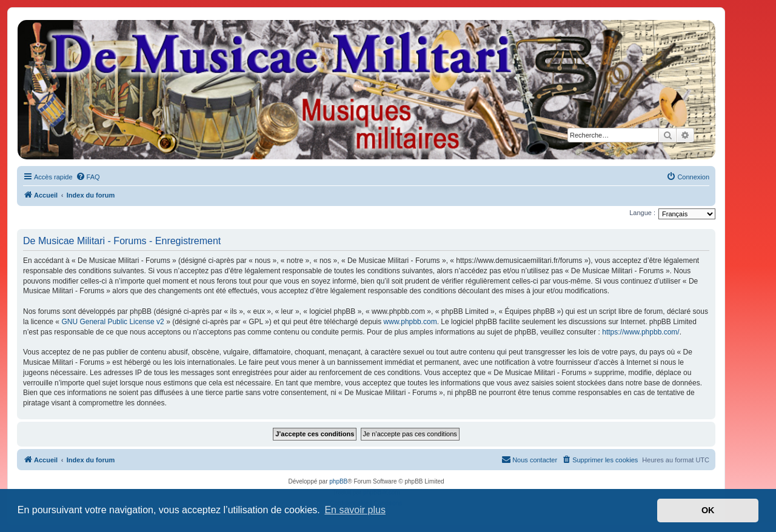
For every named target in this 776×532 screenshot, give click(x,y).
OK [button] (708, 510)
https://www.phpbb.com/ (641, 332)
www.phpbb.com (410, 322)
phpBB (338, 481)
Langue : (642, 213)
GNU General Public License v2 (112, 322)
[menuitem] (88, 177)
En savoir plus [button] (355, 510)
